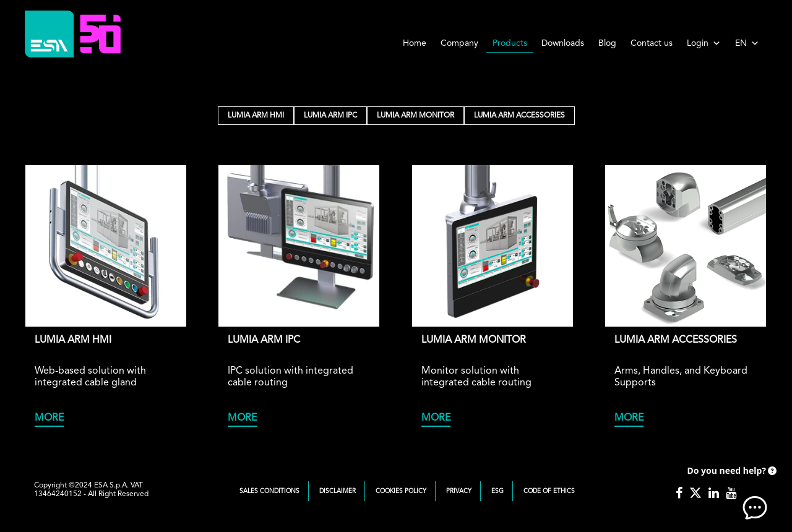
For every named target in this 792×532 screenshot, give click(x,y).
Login (704, 43)
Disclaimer (338, 491)
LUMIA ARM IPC (330, 116)
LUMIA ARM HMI (256, 116)
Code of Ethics (549, 491)
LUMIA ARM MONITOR (415, 116)
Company (459, 43)
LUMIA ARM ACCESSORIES (519, 116)
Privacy (459, 491)
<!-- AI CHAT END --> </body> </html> (730, 489)
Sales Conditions (269, 491)
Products (510, 43)
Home (415, 43)
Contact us (652, 43)
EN (747, 43)
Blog (607, 43)
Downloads (563, 43)
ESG (497, 491)
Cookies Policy (401, 491)
